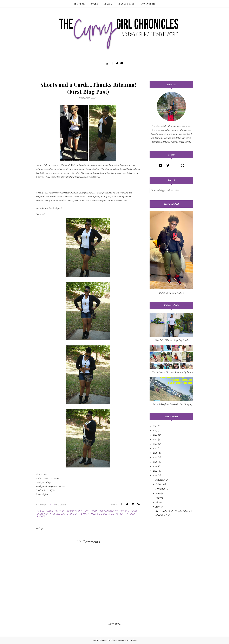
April (158, 507)
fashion (124, 511)
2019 (155, 448)
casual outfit (45, 511)
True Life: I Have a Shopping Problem (173, 340)
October (159, 484)
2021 (155, 439)
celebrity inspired (66, 511)
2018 (155, 453)
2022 (155, 435)
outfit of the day (55, 514)
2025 (155, 426)
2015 (155, 466)
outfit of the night (78, 514)
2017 (155, 457)
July (158, 493)
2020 (155, 444)
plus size (96, 514)
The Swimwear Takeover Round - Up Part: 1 (173, 372)
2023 (155, 430)
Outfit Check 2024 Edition (172, 293)
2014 (155, 471)
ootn (40, 514)
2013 (155, 475)
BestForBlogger (132, 640)
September (160, 489)
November (160, 480)
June (158, 498)
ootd (134, 511)
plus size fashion (114, 514)
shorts (41, 516)
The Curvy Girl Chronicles (108, 640)
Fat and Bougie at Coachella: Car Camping (173, 404)
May (158, 502)
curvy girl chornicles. (104, 511)
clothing (84, 511)
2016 (155, 462)
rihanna (130, 514)
